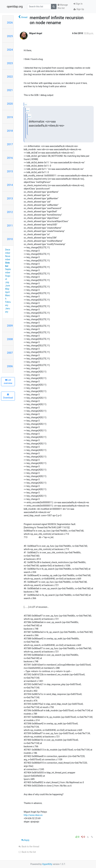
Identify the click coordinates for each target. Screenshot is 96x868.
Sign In (78, 4)
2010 (10, 239)
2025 (10, 36)
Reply (25, 840)
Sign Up (79, 9)
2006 (10, 366)
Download (8, 396)
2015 (10, 171)
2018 (10, 131)
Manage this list (63, 6)
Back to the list (27, 852)
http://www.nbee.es (33, 815)
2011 (10, 226)
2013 (10, 198)
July (7, 282)
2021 (10, 90)
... (26, 104)
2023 (10, 63)
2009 (10, 326)
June (8, 286)
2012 (10, 212)
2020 (10, 104)
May (7, 289)
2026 (10, 23)
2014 (10, 185)
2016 (10, 158)
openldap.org (15, 7)
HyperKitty (47, 864)
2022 (10, 77)
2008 (10, 339)
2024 (10, 50)
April (8, 292)
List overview (8, 382)
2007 (10, 353)
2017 (10, 144)
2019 (10, 117)
